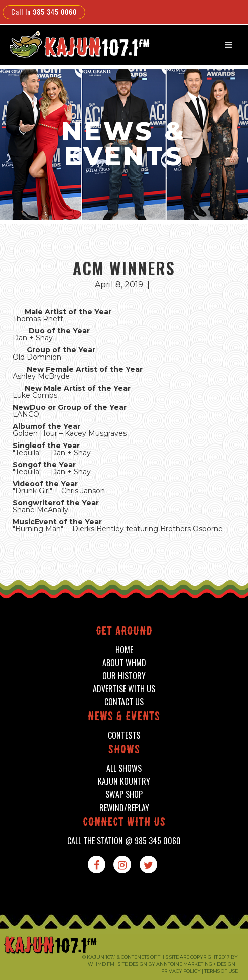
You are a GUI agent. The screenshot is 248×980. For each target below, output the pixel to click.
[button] (229, 45)
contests (124, 735)
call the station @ (124, 841)
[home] (73, 44)
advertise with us (124, 689)
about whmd (124, 663)
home (124, 650)
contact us (124, 702)
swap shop (124, 795)
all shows (124, 769)
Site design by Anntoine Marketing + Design (177, 964)
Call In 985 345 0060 (44, 11)
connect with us (124, 823)
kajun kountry (124, 782)
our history (124, 676)
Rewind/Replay (124, 808)
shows (124, 750)
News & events (124, 717)
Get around (124, 632)
